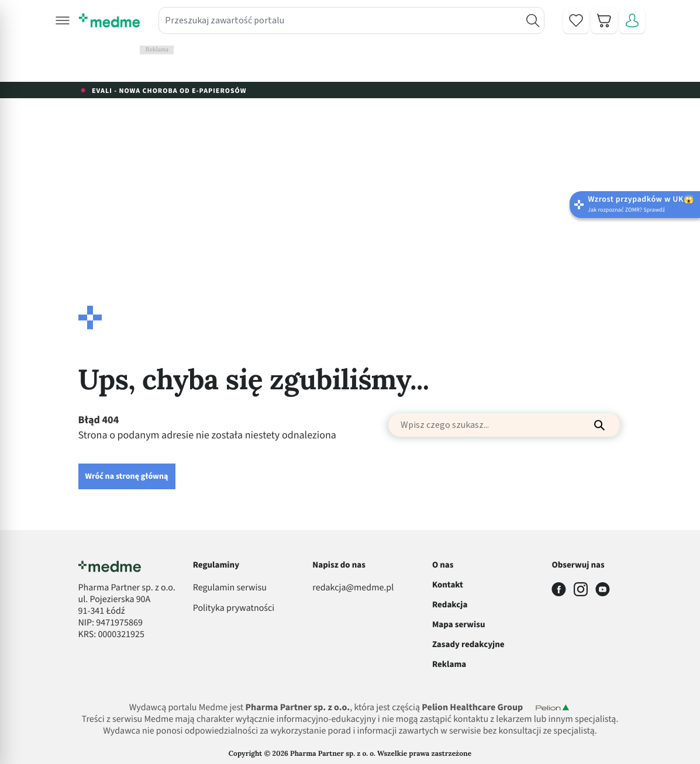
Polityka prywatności (234, 609)
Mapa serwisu (459, 625)
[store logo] (109, 20)
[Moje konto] (632, 20)
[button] (63, 20)
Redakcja (450, 605)
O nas (443, 565)
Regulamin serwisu (230, 588)
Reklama (449, 664)
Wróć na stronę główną (127, 476)
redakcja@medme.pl (353, 588)
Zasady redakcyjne (468, 644)
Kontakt (448, 585)
